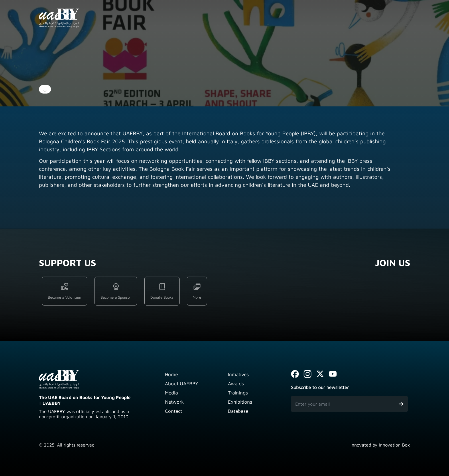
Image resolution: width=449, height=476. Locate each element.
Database (238, 411)
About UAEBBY (182, 384)
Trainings (238, 393)
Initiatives (238, 374)
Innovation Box (394, 445)
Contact (174, 411)
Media (171, 393)
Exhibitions (240, 402)
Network (174, 402)
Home (171, 374)
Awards (236, 384)
